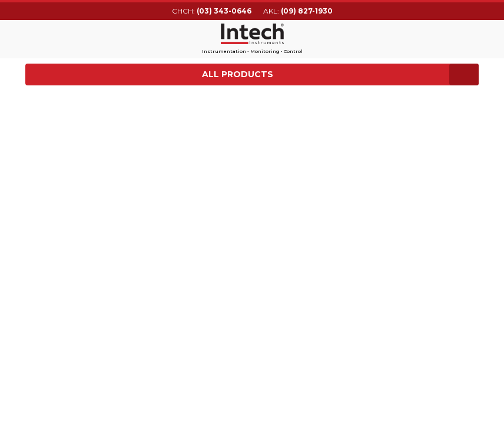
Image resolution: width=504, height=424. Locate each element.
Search (472, 37)
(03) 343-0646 (224, 11)
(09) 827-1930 (307, 11)
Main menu (33, 38)
